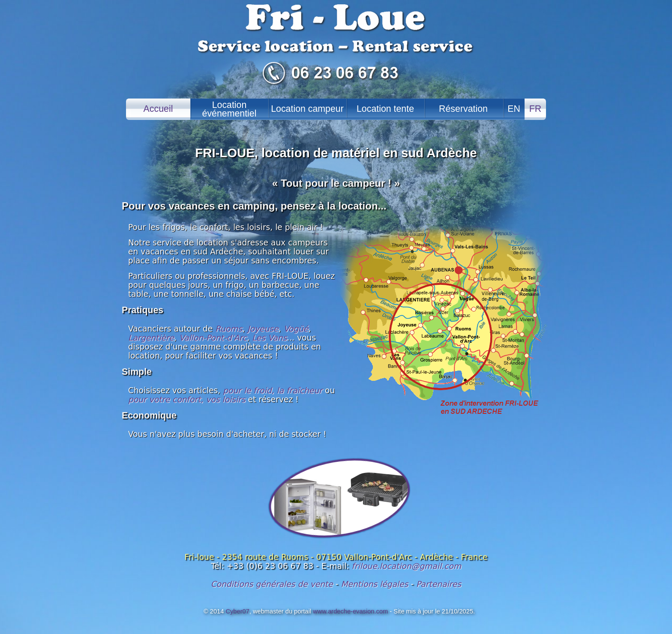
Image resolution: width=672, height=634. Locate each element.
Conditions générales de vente (272, 584)
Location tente (385, 109)
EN (514, 109)
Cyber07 (237, 611)
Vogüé (296, 329)
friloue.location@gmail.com (407, 566)
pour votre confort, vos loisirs (187, 399)
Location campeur (307, 109)
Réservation (463, 109)
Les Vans (269, 338)
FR (535, 109)
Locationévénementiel (229, 109)
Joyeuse (263, 329)
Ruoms (229, 329)
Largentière (151, 338)
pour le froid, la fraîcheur (273, 390)
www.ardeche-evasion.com (350, 611)
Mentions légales (374, 584)
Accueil (158, 109)
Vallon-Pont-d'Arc (213, 338)
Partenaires (439, 584)
